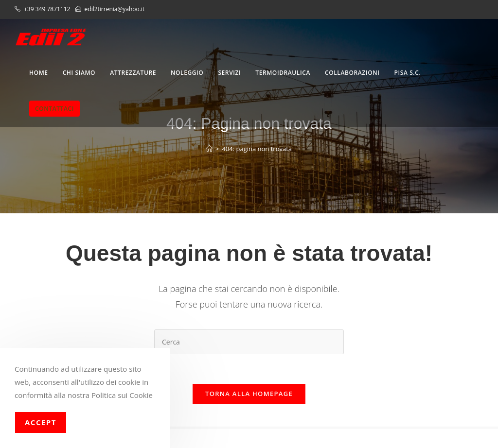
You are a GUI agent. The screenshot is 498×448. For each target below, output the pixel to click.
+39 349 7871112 (48, 9)
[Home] (209, 149)
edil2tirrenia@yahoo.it (115, 9)
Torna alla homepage (249, 394)
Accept (41, 422)
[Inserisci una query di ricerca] (249, 342)
